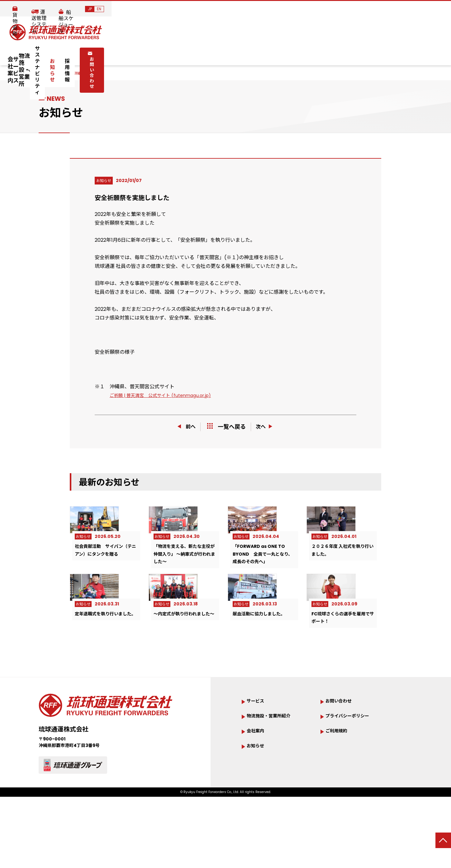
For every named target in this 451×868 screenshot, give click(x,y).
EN (439, 9)
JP (429, 9)
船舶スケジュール (394, 9)
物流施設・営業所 (173, 53)
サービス (123, 53)
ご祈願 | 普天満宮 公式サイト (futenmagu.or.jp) (166, 395)
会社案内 (84, 53)
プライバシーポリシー (354, 766)
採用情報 (311, 53)
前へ (184, 426)
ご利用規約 (339, 782)
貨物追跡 (297, 9)
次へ (267, 426)
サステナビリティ (235, 53)
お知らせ (278, 53)
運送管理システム (341, 9)
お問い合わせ (357, 53)
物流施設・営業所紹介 (275, 766)
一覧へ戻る (226, 427)
